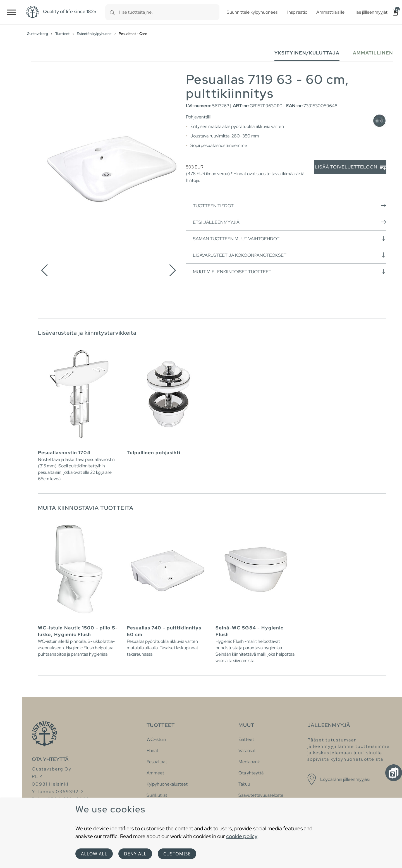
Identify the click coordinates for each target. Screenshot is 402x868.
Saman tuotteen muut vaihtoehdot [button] (290, 239)
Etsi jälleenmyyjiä (290, 222)
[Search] (112, 12)
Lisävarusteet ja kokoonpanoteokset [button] (290, 255)
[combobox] (169, 12)
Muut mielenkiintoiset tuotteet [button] (290, 272)
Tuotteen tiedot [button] (290, 206)
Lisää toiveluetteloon (350, 167)
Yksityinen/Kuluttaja (307, 53)
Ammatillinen (373, 53)
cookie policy (242, 836)
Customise (177, 854)
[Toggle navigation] (11, 12)
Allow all (94, 854)
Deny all (135, 854)
